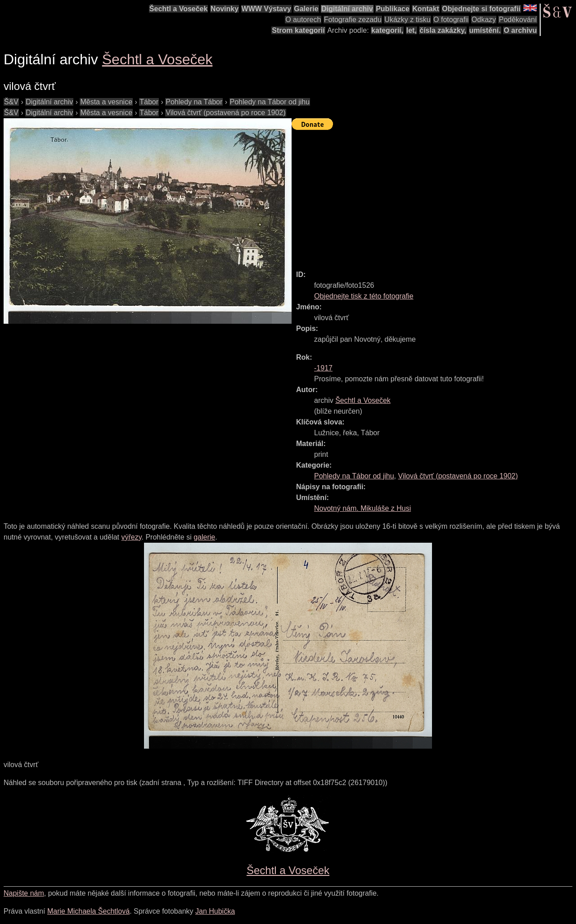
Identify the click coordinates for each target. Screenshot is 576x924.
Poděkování (518, 20)
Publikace (393, 9)
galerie (204, 537)
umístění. (485, 30)
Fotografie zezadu (353, 20)
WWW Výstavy (266, 9)
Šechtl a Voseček (179, 9)
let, (412, 30)
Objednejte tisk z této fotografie (364, 296)
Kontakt (426, 9)
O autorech (303, 20)
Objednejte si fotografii (481, 9)
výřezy (131, 537)
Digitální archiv (347, 9)
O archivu (520, 30)
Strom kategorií (298, 30)
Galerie (306, 9)
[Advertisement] (434, 196)
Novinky (225, 9)
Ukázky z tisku (407, 20)
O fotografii (451, 20)
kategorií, (387, 30)
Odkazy (484, 20)
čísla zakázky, (443, 30)
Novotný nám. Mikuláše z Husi (362, 508)
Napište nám (24, 893)
